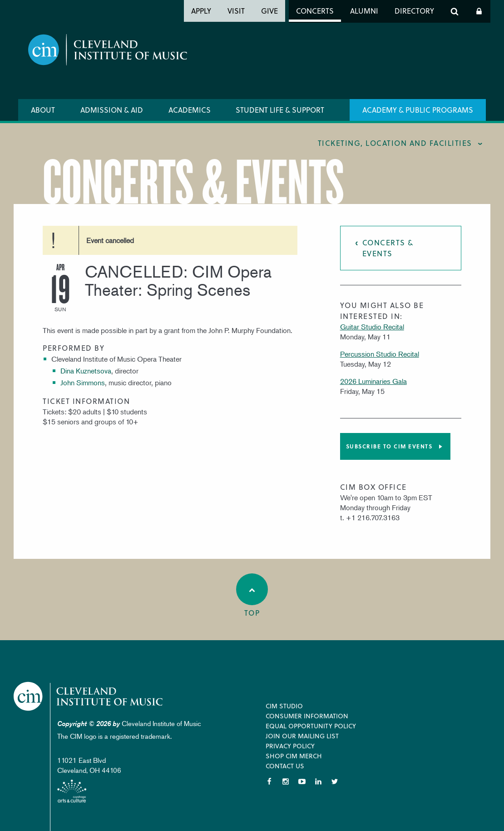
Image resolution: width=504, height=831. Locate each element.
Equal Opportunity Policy (311, 726)
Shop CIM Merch (294, 756)
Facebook (269, 781)
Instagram (286, 781)
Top (252, 596)
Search (455, 11)
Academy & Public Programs (418, 110)
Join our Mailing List (302, 736)
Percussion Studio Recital (380, 354)
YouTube (302, 781)
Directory (414, 11)
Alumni (364, 11)
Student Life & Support (280, 110)
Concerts (315, 11)
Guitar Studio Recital (372, 327)
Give (269, 11)
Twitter (335, 781)
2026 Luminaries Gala (373, 381)
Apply (201, 11)
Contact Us (285, 766)
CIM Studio (284, 706)
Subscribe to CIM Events (389, 446)
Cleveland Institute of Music (89, 696)
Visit (236, 11)
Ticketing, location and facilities (395, 143)
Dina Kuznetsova (86, 371)
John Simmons (83, 383)
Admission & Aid (112, 110)
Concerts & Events (388, 248)
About (43, 110)
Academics (190, 110)
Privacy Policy (290, 746)
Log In (479, 11)
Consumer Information (307, 716)
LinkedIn (318, 781)
